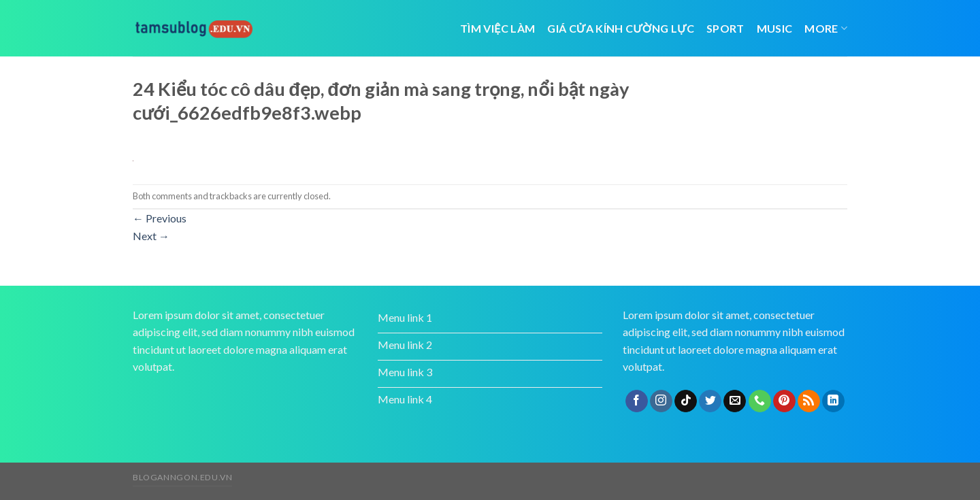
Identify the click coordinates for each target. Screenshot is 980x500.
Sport (725, 28)
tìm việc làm (497, 28)
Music (775, 28)
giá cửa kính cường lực (621, 28)
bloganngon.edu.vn (182, 477)
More (826, 28)
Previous (160, 218)
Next (151, 236)
